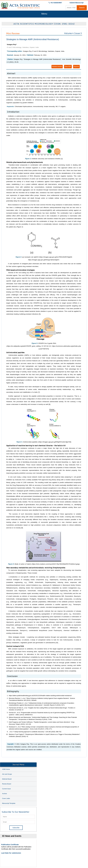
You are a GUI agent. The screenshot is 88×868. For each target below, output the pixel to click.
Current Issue (6, 789)
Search (82, 8)
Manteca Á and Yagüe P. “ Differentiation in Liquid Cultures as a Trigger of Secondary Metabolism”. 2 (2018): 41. (45, 735)
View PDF (68, 66)
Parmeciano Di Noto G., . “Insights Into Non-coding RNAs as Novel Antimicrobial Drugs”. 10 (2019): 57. (42, 709)
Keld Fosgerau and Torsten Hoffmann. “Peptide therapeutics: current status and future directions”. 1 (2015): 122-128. (42, 723)
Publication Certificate (10, 845)
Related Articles (57, 66)
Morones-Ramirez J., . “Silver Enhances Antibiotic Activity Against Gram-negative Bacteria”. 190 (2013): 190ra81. (42, 699)
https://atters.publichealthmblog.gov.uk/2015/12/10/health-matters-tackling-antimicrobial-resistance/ (40, 696)
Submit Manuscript (77, 3)
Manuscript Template (9, 803)
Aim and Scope (7, 774)
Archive (4, 794)
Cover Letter (6, 798)
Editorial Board (7, 779)
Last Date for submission (11, 853)
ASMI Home (6, 769)
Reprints (76, 66)
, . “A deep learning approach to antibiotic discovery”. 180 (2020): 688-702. (35, 732)
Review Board (7, 784)
